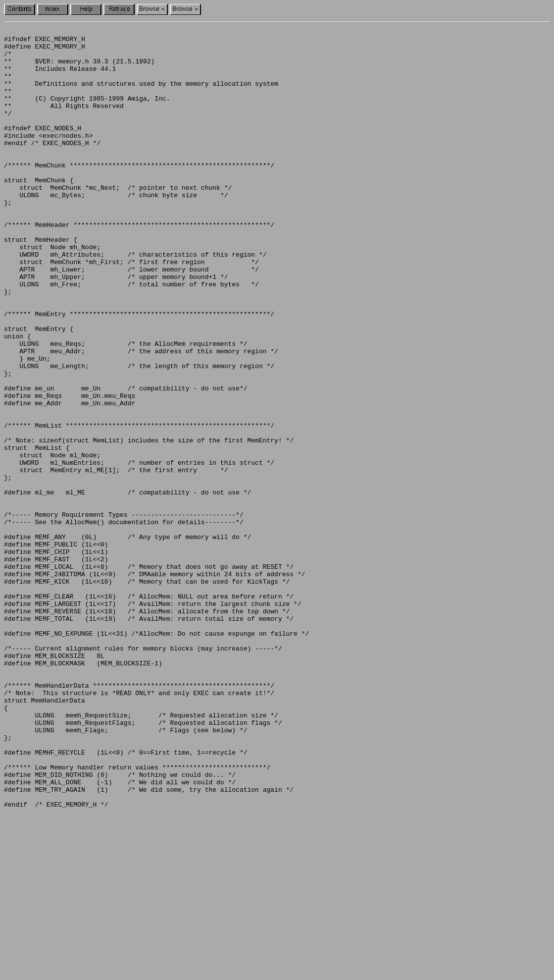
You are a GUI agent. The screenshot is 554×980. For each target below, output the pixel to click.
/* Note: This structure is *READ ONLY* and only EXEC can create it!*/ (139, 826)
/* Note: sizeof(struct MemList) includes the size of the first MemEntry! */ (149, 523)
